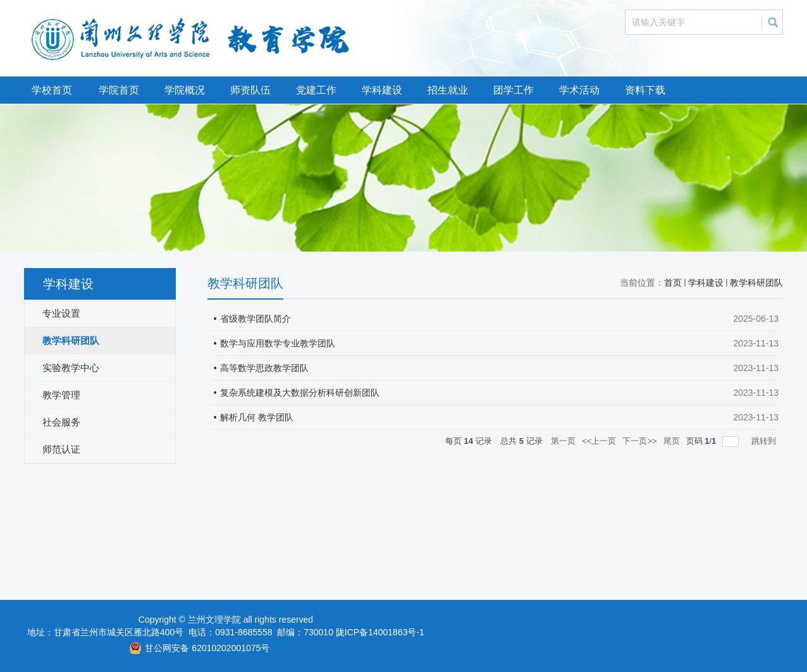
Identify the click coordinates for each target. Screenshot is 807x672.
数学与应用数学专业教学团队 (278, 343)
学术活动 (579, 90)
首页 (673, 283)
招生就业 (448, 90)
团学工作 (514, 90)
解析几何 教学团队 (257, 417)
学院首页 (119, 90)
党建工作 (316, 90)
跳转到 (765, 441)
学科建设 (382, 90)
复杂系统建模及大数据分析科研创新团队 (300, 393)
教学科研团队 (756, 283)
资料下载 (645, 90)
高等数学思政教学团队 (264, 368)
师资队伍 (250, 90)
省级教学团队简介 (256, 319)
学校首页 (52, 90)
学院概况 (185, 90)
